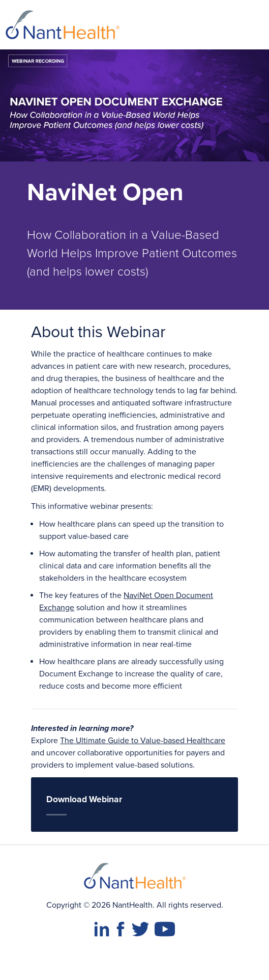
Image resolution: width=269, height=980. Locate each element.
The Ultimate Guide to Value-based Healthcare (143, 741)
